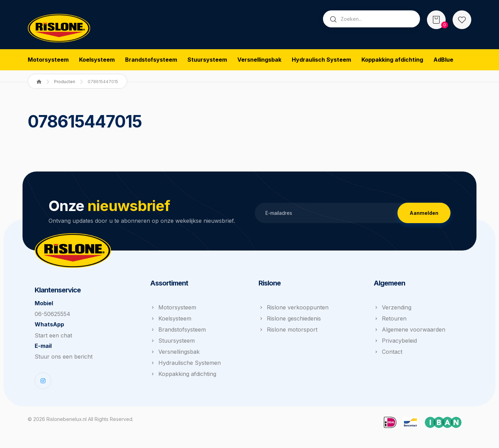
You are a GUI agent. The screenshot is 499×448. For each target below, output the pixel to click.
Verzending (392, 309)
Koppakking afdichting (183, 376)
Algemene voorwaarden (409, 332)
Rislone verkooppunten (294, 309)
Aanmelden (424, 214)
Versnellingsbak (175, 354)
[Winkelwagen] (436, 19)
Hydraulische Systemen (185, 365)
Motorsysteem (173, 309)
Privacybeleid (395, 343)
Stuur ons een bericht (64, 361)
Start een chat (53, 339)
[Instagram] (43, 386)
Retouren (390, 320)
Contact (388, 354)
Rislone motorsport (288, 332)
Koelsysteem (171, 320)
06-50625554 (52, 317)
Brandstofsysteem (178, 332)
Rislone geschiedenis (290, 320)
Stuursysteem (172, 343)
